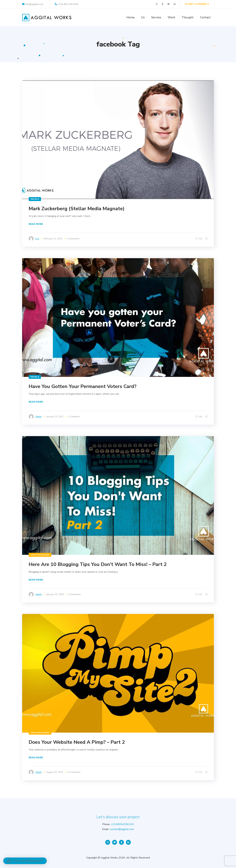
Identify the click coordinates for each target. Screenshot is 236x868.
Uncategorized (40, 555)
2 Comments (73, 239)
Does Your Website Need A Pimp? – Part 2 (77, 742)
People (35, 199)
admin (39, 417)
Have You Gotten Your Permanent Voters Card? (83, 386)
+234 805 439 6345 (66, 4)
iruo (37, 239)
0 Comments (74, 772)
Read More (36, 224)
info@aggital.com (33, 4)
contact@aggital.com (122, 829)
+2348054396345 (122, 824)
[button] (25, 861)
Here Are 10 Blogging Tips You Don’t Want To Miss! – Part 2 (98, 564)
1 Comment (74, 417)
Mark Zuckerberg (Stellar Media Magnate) (77, 209)
